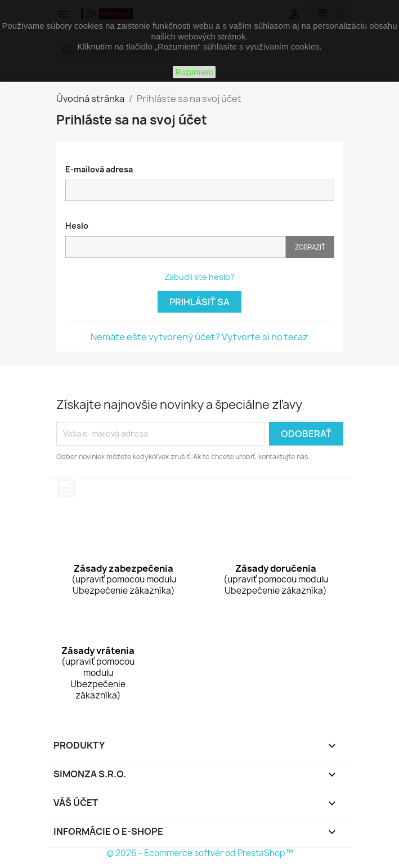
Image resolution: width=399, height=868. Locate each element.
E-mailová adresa (99, 169)
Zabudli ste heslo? (199, 277)
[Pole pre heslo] (176, 247)
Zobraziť (310, 247)
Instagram (66, 488)
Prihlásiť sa (199, 302)
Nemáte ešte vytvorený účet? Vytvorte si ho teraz (199, 337)
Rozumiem (194, 72)
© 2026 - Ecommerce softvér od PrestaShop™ (200, 853)
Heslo (77, 226)
